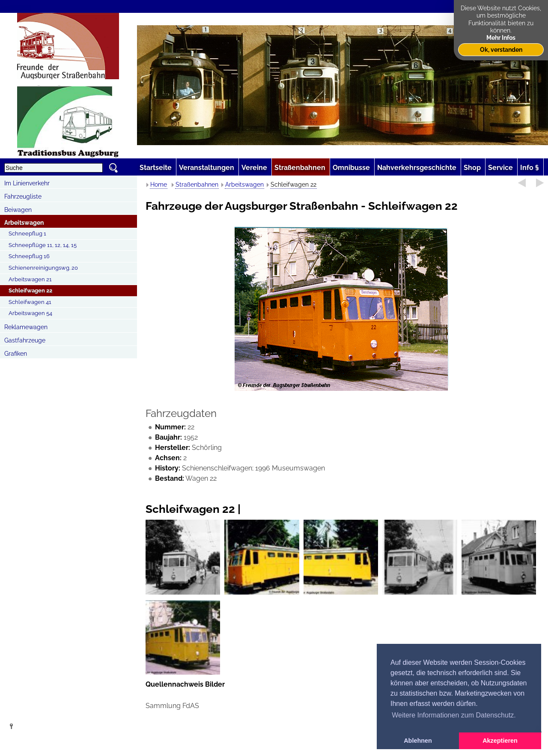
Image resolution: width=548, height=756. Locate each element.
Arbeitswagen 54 (30, 313)
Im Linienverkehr (27, 183)
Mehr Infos (501, 37)
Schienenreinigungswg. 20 (43, 268)
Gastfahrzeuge (25, 340)
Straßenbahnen (197, 185)
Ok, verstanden (501, 49)
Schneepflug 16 (29, 256)
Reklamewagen (26, 327)
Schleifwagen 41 (30, 302)
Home (159, 185)
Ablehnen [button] (418, 741)
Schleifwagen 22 (30, 290)
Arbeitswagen (24, 223)
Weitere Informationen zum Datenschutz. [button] (454, 715)
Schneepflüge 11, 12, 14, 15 (43, 245)
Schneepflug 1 (27, 234)
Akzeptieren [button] (500, 741)
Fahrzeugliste (23, 196)
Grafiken (16, 354)
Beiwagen (18, 210)
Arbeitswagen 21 (30, 279)
